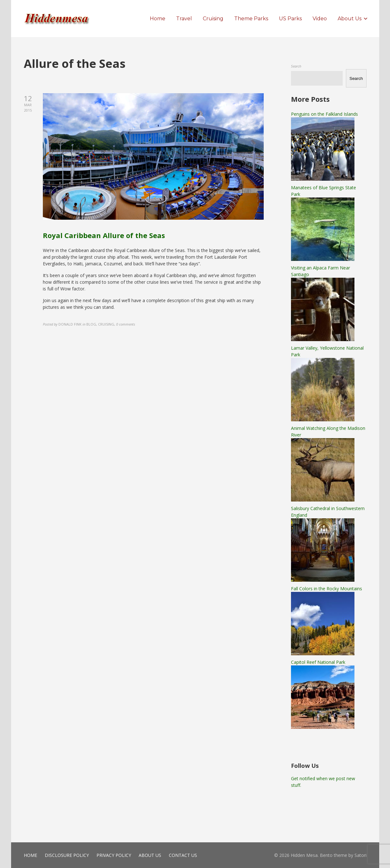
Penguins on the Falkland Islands (324, 114)
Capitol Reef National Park (318, 662)
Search (296, 66)
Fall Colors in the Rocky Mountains (327, 589)
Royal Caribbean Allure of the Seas (104, 235)
